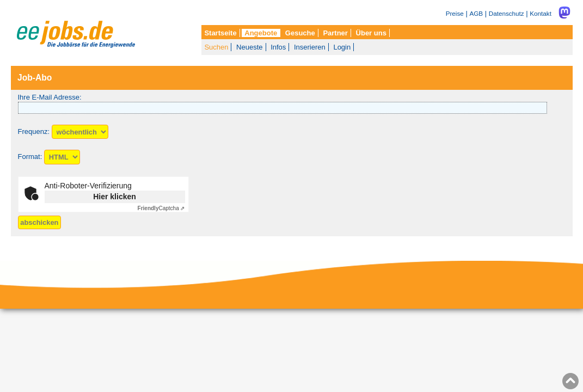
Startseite (220, 33)
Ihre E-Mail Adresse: (50, 97)
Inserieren (310, 47)
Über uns (371, 33)
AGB (476, 13)
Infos (278, 47)
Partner (335, 33)
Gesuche (300, 33)
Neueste (249, 47)
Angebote (261, 33)
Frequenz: (34, 132)
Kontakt (541, 13)
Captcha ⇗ (161, 208)
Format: (30, 157)
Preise (455, 13)
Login (342, 47)
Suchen (216, 47)
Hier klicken (115, 197)
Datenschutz (507, 13)
